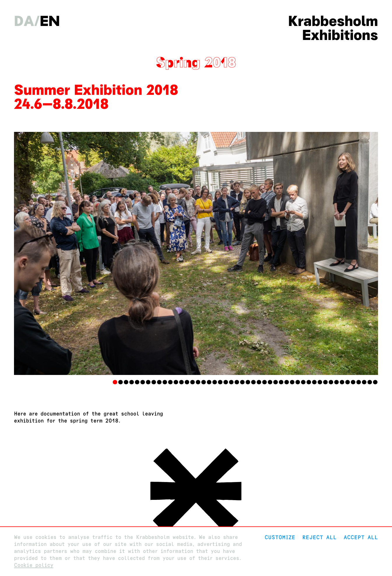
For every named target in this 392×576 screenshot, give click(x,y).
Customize (280, 537)
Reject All (319, 537)
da (24, 21)
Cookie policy (34, 565)
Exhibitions (340, 35)
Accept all (361, 537)
